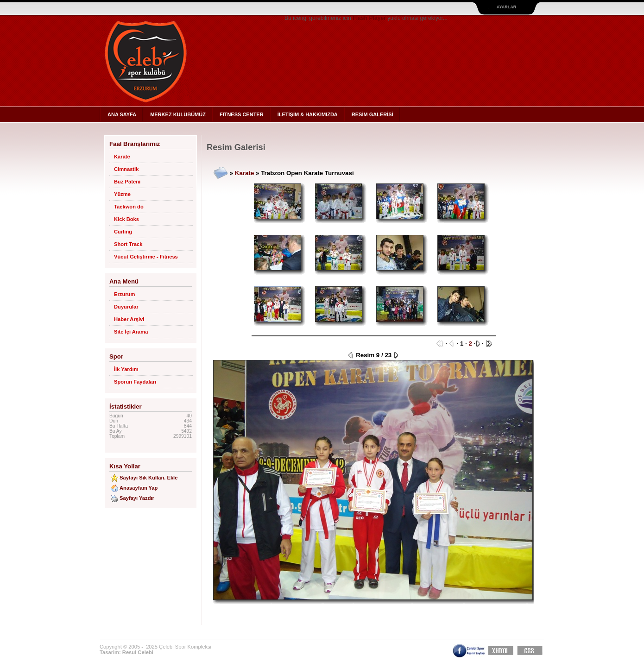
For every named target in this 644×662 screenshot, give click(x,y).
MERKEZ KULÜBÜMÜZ (178, 114)
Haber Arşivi (129, 319)
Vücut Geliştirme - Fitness (146, 257)
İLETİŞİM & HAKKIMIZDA (308, 114)
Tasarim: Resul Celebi (126, 652)
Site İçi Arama (131, 332)
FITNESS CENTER (242, 114)
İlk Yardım (126, 369)
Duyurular (126, 307)
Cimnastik (126, 169)
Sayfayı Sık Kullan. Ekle (148, 478)
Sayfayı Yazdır (137, 498)
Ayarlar (506, 7)
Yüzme (122, 194)
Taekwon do (129, 207)
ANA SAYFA (122, 114)
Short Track (128, 244)
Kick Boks (126, 219)
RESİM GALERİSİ (373, 114)
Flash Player (369, 18)
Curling (123, 232)
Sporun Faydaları (135, 382)
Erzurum (124, 294)
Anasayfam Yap (139, 488)
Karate (122, 157)
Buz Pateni (127, 182)
